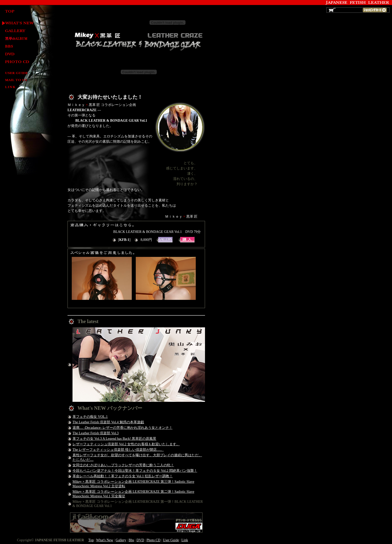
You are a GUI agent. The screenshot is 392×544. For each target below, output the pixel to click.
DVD (17, 54)
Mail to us (17, 80)
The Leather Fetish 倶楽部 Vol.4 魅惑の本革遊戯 (108, 422)
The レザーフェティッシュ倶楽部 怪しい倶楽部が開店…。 (118, 450)
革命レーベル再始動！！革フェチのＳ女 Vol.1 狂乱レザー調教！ (123, 476)
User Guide (17, 73)
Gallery (17, 31)
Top (91, 540)
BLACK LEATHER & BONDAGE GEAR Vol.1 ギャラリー (165, 240)
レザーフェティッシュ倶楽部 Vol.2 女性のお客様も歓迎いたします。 (126, 444)
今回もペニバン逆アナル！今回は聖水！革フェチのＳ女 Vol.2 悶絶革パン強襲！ (135, 471)
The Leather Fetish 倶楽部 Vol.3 (95, 433)
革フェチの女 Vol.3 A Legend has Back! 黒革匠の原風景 (114, 439)
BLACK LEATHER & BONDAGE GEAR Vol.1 (187, 240)
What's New (17, 23)
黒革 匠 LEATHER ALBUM (17, 39)
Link (17, 87)
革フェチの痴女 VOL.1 (90, 417)
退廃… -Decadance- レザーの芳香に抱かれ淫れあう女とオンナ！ (122, 428)
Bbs (131, 540)
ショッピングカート (375, 10)
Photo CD (17, 62)
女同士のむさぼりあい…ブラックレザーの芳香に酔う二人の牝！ (123, 465)
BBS (17, 47)
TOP (17, 12)
